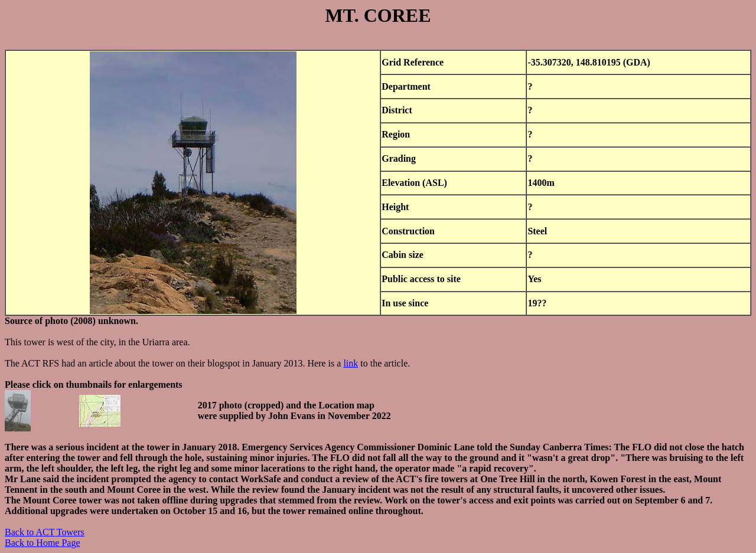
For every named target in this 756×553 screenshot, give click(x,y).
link (351, 363)
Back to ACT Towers (45, 532)
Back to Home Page (43, 543)
